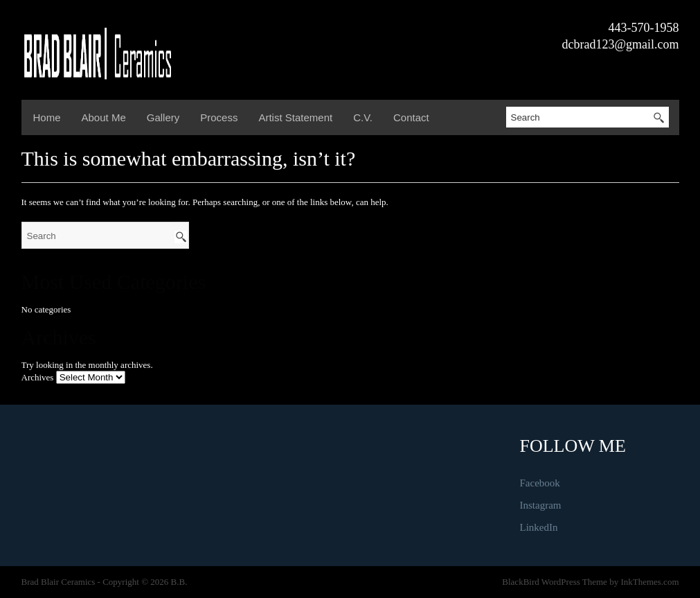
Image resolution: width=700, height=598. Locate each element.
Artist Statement (295, 117)
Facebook (540, 483)
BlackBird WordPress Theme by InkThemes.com (590, 582)
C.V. (363, 117)
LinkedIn (539, 527)
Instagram (541, 505)
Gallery (163, 117)
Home (47, 117)
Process (219, 117)
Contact (411, 117)
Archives (38, 377)
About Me (104, 117)
